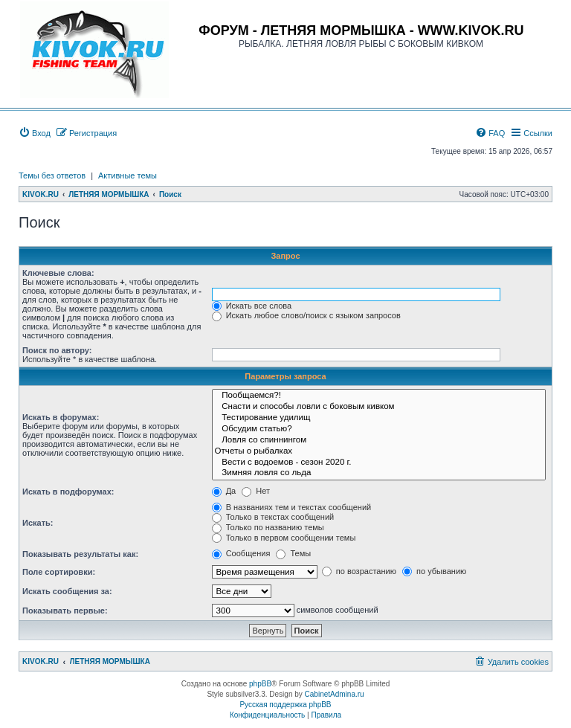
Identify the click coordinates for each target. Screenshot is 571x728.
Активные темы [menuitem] (128, 175)
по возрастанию (359, 571)
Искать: (38, 523)
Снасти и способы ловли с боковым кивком (379, 407)
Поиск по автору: (57, 350)
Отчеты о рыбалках (379, 452)
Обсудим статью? (379, 429)
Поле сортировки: (59, 572)
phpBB (260, 684)
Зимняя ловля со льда (379, 473)
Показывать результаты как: (80, 554)
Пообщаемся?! (379, 396)
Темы (293, 553)
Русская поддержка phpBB (285, 705)
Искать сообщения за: (67, 591)
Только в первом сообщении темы (284, 538)
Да (224, 491)
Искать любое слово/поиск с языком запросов (306, 315)
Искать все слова (252, 306)
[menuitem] (35, 133)
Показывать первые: (65, 611)
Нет (256, 491)
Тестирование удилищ (379, 418)
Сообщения (241, 553)
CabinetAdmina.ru (335, 694)
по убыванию (434, 571)
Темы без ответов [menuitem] (52, 175)
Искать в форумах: (61, 417)
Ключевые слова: (58, 273)
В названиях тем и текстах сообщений (292, 507)
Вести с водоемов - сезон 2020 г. (379, 463)
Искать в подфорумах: (68, 492)
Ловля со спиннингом (379, 441)
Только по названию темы (268, 527)
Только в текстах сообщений (273, 517)
